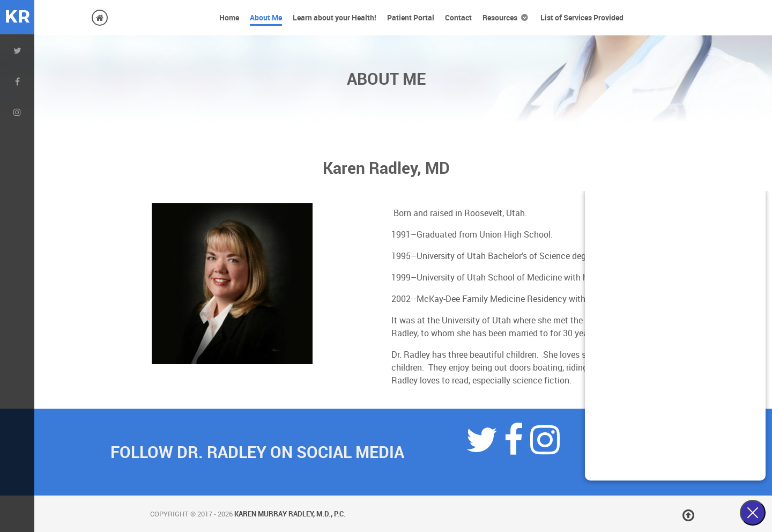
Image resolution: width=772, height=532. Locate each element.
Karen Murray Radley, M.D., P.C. (290, 514)
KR (17, 17)
